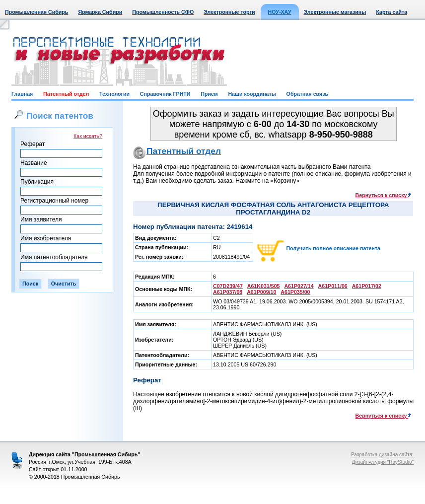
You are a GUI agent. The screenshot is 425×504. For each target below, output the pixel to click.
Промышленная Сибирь (36, 12)
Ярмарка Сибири (100, 12)
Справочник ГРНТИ (165, 94)
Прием (209, 94)
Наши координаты (252, 94)
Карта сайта (391, 12)
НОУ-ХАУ (280, 12)
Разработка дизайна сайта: (382, 455)
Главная (22, 94)
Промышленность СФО (163, 12)
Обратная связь (307, 94)
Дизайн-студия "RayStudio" (383, 462)
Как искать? (88, 136)
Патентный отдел (66, 94)
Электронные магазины (335, 12)
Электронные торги (229, 12)
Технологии (114, 94)
